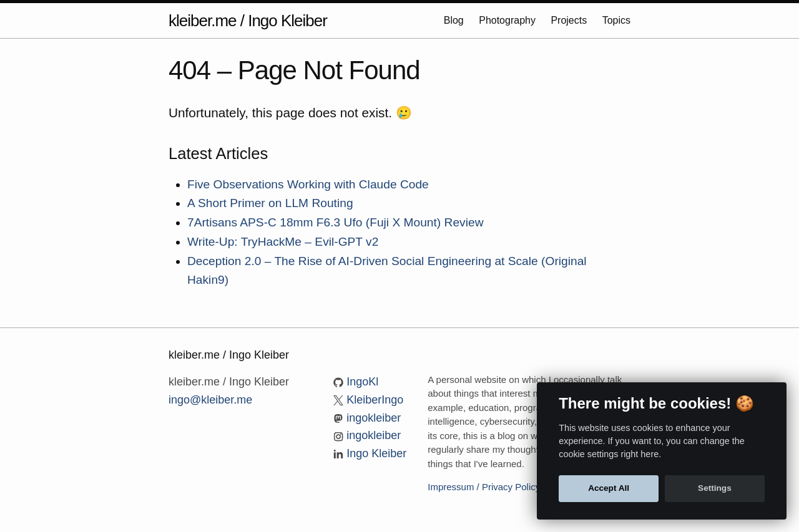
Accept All (609, 488)
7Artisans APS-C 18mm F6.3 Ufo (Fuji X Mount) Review (336, 222)
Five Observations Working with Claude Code (308, 184)
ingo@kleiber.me (210, 400)
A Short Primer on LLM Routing (270, 203)
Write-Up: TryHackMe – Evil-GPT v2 (283, 242)
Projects (570, 20)
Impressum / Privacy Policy (484, 487)
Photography (508, 20)
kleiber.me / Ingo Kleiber (248, 21)
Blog (455, 20)
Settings (715, 488)
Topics (616, 20)
